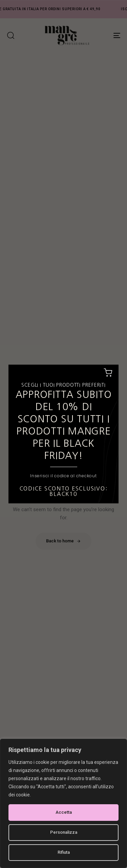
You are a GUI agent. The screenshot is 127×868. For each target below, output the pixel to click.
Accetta (64, 812)
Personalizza (64, 832)
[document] (63, 434)
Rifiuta (64, 852)
